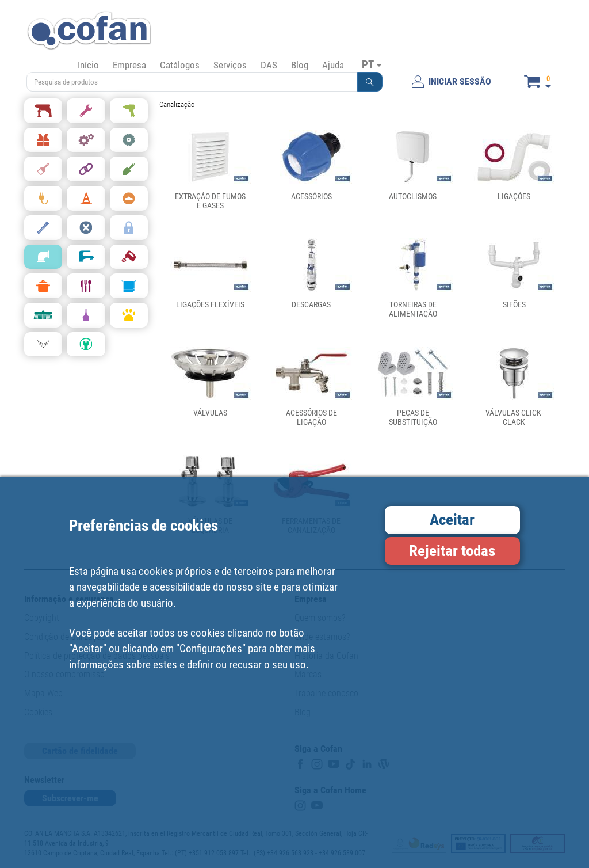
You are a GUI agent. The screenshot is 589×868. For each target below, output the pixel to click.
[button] (370, 82)
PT (372, 64)
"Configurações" (212, 648)
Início (88, 65)
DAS (269, 65)
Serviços (230, 65)
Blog (300, 65)
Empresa (129, 65)
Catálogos (180, 65)
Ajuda (333, 65)
